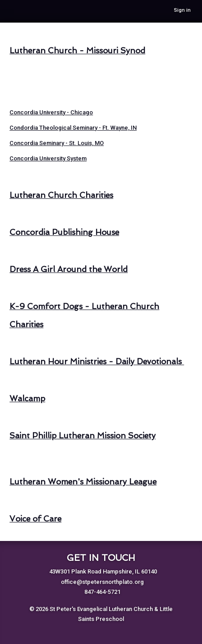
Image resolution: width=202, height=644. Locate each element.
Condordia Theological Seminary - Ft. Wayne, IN (73, 128)
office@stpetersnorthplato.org (102, 582)
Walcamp (27, 399)
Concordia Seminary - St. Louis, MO (57, 143)
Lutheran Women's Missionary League (83, 482)
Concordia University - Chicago (51, 112)
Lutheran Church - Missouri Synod (77, 51)
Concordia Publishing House (64, 232)
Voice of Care (35, 519)
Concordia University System (48, 158)
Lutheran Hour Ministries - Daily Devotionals (97, 362)
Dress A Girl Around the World (69, 269)
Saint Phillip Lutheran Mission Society (83, 436)
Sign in (182, 10)
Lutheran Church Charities (61, 195)
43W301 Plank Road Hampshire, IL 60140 (103, 571)
